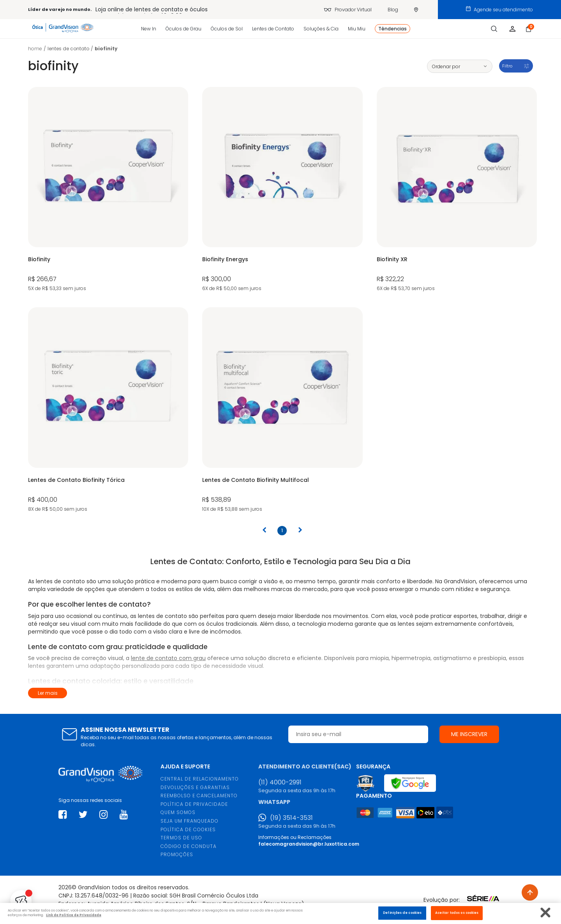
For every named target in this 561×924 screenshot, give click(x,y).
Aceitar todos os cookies (457, 913)
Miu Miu (357, 29)
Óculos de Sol (227, 29)
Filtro (507, 66)
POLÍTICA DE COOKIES (188, 829)
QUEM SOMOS (178, 812)
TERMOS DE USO (181, 838)
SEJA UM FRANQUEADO (190, 821)
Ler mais (48, 693)
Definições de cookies (402, 913)
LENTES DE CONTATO (68, 49)
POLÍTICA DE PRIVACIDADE (194, 804)
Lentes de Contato (273, 29)
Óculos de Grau (183, 29)
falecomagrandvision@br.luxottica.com (309, 844)
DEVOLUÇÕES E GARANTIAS (195, 787)
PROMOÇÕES (177, 854)
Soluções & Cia (321, 29)
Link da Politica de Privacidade (74, 915)
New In (149, 29)
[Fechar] (546, 912)
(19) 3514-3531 (291, 818)
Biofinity (106, 49)
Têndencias (393, 29)
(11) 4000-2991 (280, 782)
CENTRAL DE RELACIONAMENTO (200, 779)
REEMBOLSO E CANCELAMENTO (199, 796)
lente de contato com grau (168, 658)
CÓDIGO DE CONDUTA (189, 846)
